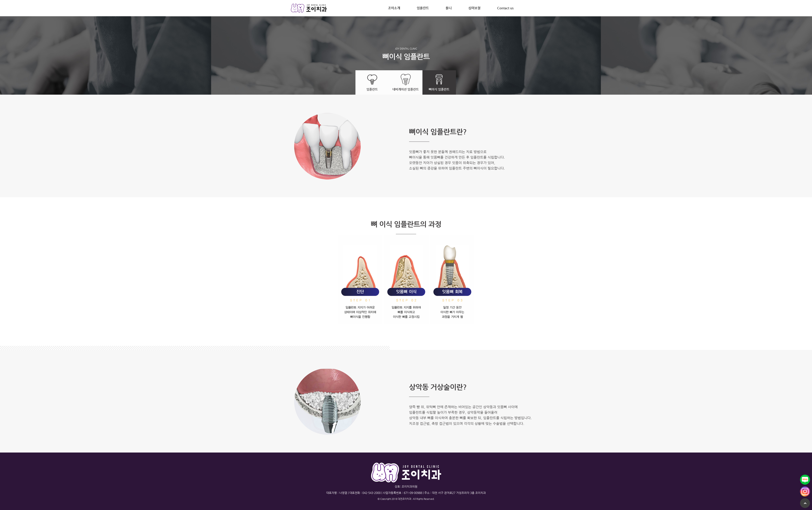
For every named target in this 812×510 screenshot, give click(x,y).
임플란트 (423, 8)
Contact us (505, 8)
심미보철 (474, 8)
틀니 (449, 8)
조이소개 (394, 8)
